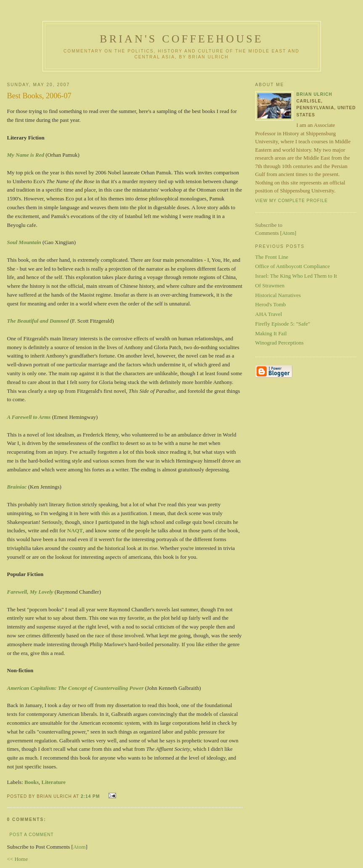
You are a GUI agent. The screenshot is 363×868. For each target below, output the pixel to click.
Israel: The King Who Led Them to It (296, 276)
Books (32, 782)
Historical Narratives (278, 295)
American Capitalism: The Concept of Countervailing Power (76, 688)
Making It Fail (271, 333)
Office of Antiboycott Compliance (293, 266)
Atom (79, 847)
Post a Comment (32, 835)
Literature (53, 782)
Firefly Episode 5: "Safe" (283, 324)
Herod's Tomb (271, 304)
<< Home (18, 859)
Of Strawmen (270, 285)
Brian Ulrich (314, 94)
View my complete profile (292, 201)
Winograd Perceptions (280, 343)
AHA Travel (269, 314)
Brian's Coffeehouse (181, 39)
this (106, 513)
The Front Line (272, 257)
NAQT (75, 530)
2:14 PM (91, 796)
